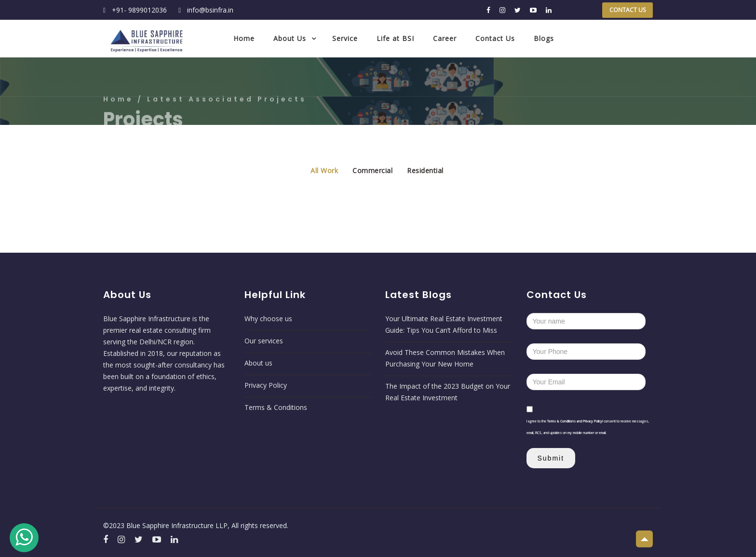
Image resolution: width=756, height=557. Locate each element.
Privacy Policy (266, 385)
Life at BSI (395, 38)
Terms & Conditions (276, 407)
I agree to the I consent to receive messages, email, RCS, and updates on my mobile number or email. (588, 427)
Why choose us (268, 319)
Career (445, 38)
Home (244, 38)
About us (258, 363)
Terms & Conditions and (565, 421)
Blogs (544, 38)
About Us (290, 38)
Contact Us (628, 10)
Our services (264, 341)
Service (345, 38)
